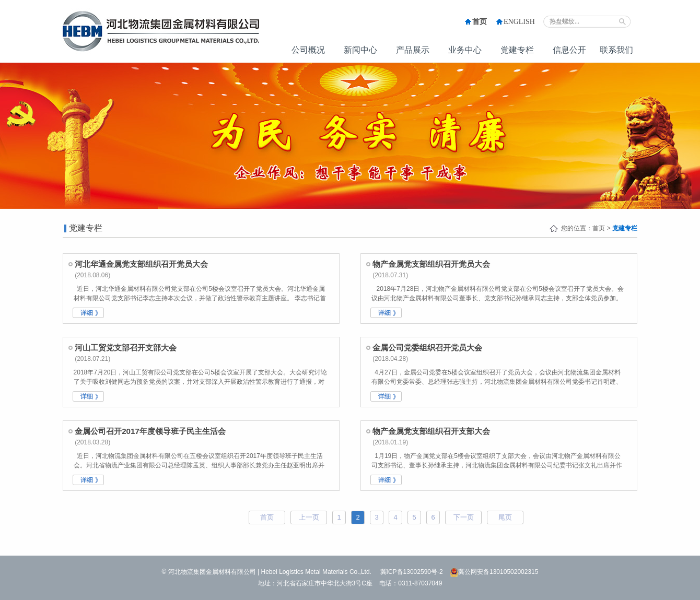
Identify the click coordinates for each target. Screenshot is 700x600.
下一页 (464, 517)
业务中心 (465, 50)
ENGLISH (519, 22)
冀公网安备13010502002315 (494, 572)
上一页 (309, 517)
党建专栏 (517, 50)
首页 (480, 21)
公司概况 (308, 50)
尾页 (505, 517)
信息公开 (569, 50)
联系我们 (616, 50)
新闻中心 (360, 50)
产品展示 (413, 50)
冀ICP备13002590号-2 (412, 572)
